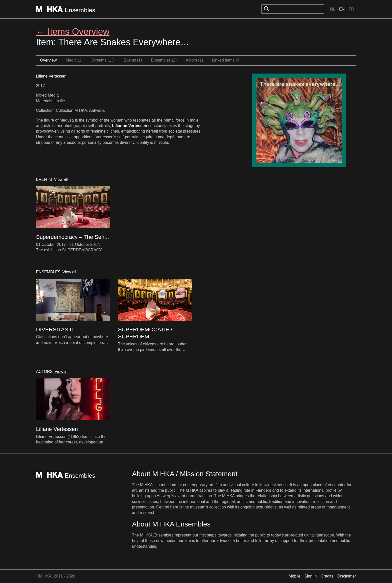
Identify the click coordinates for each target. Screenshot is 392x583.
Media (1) (74, 60)
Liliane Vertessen (51, 76)
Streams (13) (103, 60)
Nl (332, 9)
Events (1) (133, 60)
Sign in (311, 576)
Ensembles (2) (164, 60)
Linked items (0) (226, 60)
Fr (351, 9)
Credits (327, 576)
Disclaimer (347, 576)
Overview (48, 60)
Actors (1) (194, 60)
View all (61, 179)
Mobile (295, 576)
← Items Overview (73, 32)
